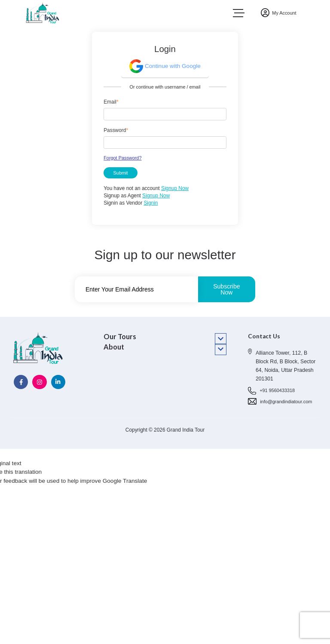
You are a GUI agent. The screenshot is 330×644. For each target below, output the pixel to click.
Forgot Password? (122, 158)
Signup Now (175, 188)
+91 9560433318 (277, 390)
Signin (151, 203)
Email (111, 102)
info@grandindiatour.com (286, 402)
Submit (121, 173)
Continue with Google (165, 66)
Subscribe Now (226, 289)
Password (116, 130)
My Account (279, 13)
